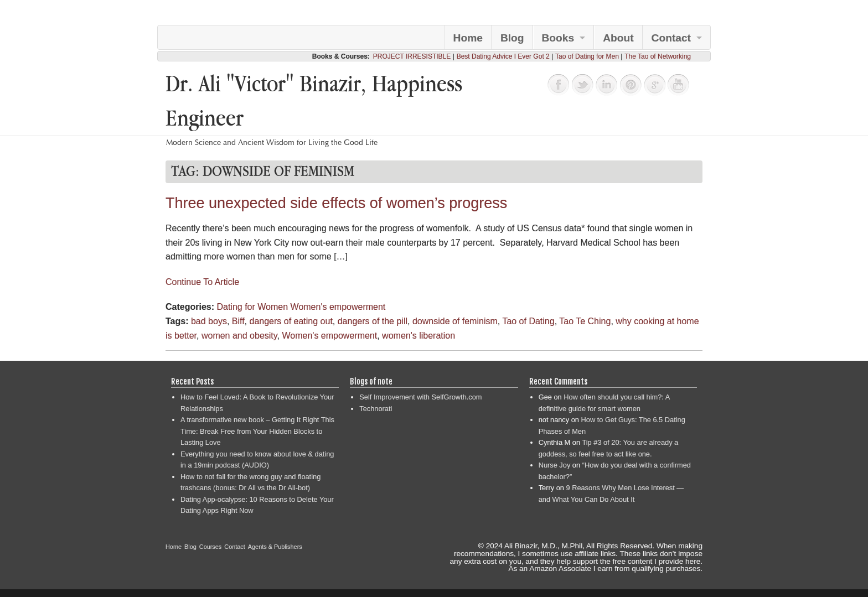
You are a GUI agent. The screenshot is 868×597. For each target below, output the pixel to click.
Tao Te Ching (585, 321)
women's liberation (418, 336)
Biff (238, 321)
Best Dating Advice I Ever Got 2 (503, 56)
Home (468, 38)
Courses (211, 547)
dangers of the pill (373, 321)
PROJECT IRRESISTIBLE (412, 56)
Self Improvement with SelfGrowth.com (420, 397)
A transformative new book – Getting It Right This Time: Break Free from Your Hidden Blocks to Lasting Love (257, 431)
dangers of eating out (291, 321)
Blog (512, 38)
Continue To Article (202, 282)
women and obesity (239, 336)
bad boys (209, 321)
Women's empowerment (338, 307)
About (618, 38)
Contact (671, 38)
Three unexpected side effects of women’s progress (336, 203)
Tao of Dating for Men (587, 56)
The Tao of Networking (658, 56)
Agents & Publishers (275, 547)
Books (558, 38)
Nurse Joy (555, 465)
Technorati (376, 409)
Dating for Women (252, 307)
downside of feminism (455, 321)
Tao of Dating (528, 321)
